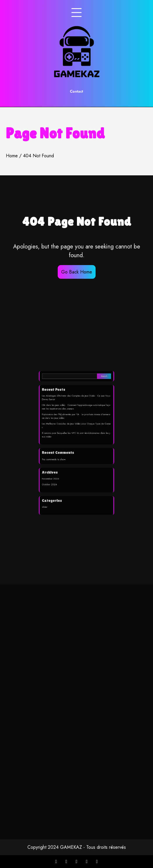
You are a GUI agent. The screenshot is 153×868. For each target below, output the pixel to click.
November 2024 (56, 471)
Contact (76, 91)
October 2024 (55, 476)
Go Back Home (77, 272)
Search (98, 391)
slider (51, 493)
